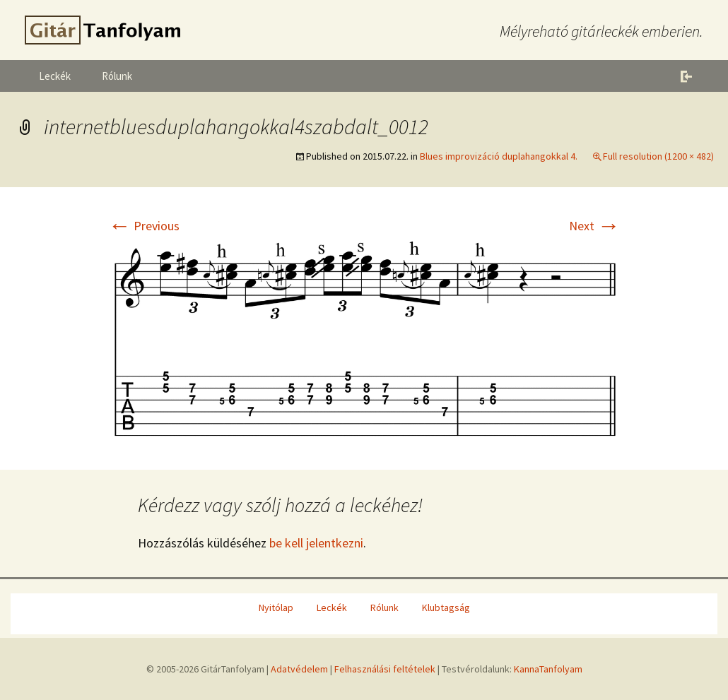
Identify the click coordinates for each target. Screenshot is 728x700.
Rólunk (117, 76)
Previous (144, 226)
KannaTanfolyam (548, 669)
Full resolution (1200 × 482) (658, 156)
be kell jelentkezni (316, 543)
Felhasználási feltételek (385, 669)
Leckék (55, 76)
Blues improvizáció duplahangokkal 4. (499, 156)
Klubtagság (446, 607)
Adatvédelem (299, 669)
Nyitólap (276, 607)
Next (594, 226)
